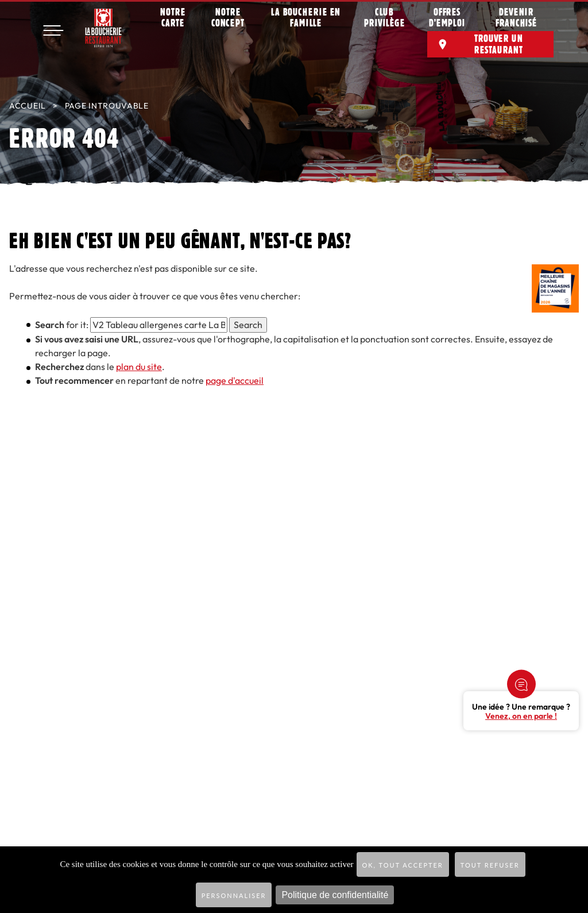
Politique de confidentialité (335, 895)
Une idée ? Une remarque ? (521, 712)
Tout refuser (490, 865)
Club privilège (384, 22)
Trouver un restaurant (499, 49)
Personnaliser (234, 895)
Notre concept (228, 22)
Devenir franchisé (516, 22)
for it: (62, 325)
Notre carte (173, 22)
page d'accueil (235, 381)
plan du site (139, 367)
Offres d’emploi (447, 22)
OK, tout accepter (403, 865)
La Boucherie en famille (306, 22)
